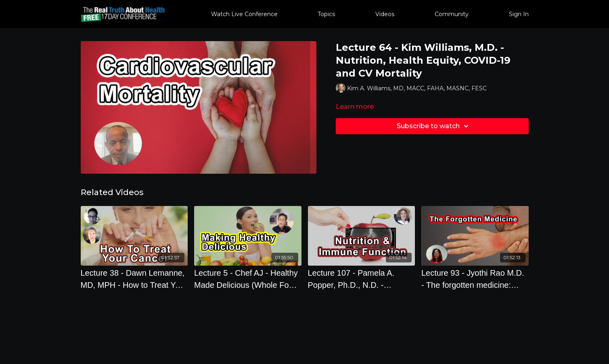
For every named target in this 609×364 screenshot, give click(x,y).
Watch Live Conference (244, 14)
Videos (385, 14)
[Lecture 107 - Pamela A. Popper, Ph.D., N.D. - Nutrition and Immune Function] (362, 279)
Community (452, 14)
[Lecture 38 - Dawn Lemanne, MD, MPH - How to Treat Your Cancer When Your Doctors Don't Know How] (134, 279)
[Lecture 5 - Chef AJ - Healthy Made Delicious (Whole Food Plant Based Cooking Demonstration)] (248, 279)
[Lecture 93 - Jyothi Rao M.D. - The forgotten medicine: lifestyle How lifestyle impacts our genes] (475, 279)
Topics (326, 14)
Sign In (519, 14)
